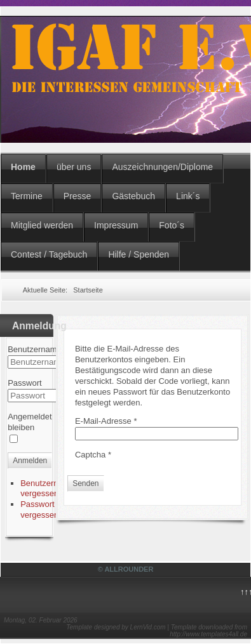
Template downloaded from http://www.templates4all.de (208, 631)
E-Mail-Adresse (106, 421)
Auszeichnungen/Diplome (162, 167)
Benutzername (35, 349)
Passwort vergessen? (42, 509)
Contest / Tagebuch (49, 254)
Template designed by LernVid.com (116, 627)
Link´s (188, 196)
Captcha (93, 455)
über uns (74, 167)
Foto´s (172, 225)
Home (23, 167)
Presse (78, 196)
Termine (27, 196)
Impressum (116, 225)
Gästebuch (133, 196)
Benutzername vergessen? (47, 489)
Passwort (24, 383)
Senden (85, 483)
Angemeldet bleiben (30, 422)
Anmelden (30, 461)
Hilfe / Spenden (139, 254)
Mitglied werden (42, 225)
